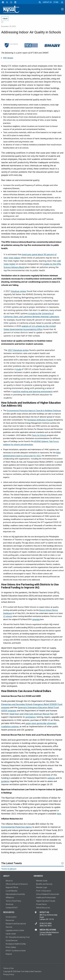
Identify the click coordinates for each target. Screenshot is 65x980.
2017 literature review (18, 350)
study (19, 369)
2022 (39, 456)
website (51, 778)
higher (12, 264)
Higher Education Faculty (46, 901)
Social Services (12, 941)
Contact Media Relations (49, 932)
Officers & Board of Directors (17, 884)
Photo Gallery (11, 947)
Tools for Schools (39, 435)
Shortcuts (10, 904)
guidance (5, 781)
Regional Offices (12, 887)
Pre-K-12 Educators (44, 891)
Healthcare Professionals (46, 898)
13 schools (8, 616)
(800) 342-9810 (46, 926)
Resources (10, 920)
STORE (56, 2)
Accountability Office (33, 329)
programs (12, 711)
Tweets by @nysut (9, 869)
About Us (9, 881)
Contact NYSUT (12, 908)
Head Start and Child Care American (26, 714)
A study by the (35, 313)
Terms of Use (8, 968)
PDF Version (8, 58)
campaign (36, 619)
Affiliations (10, 898)
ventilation (30, 717)
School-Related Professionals (48, 894)
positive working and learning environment (33, 391)
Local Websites (12, 891)
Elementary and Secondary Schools (17, 704)
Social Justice (11, 917)
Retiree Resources (43, 908)
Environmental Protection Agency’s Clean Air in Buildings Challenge (34, 410)
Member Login (42, 887)
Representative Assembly (15, 894)
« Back (5, 19)
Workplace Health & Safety (16, 944)
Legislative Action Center (15, 930)
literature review (18, 291)
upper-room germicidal (36, 723)
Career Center (11, 934)
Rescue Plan (48, 714)
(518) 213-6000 (46, 923)
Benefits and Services (44, 884)
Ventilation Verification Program (40, 420)
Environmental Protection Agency (16, 827)
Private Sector (41, 904)
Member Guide (42, 881)
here (59, 814)
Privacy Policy (9, 974)
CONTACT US (47, 2)
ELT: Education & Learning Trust (18, 937)
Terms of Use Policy (13, 901)
